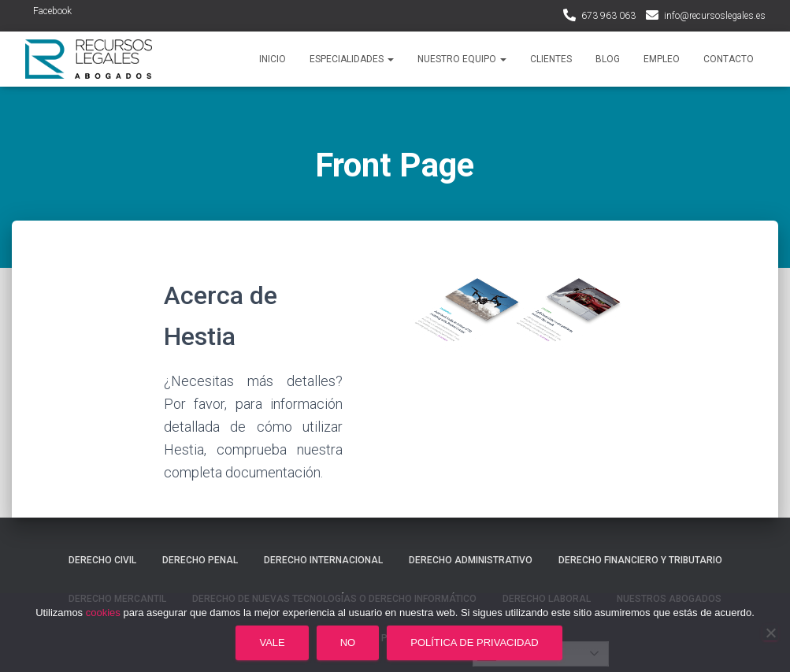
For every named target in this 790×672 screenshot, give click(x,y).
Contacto (729, 59)
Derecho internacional (323, 560)
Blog (608, 59)
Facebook (52, 11)
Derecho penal (200, 560)
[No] (770, 633)
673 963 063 (608, 16)
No (348, 642)
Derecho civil (102, 560)
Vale (272, 642)
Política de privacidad (474, 642)
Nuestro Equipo (462, 59)
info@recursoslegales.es (715, 16)
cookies (103, 613)
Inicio (273, 59)
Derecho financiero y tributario (640, 560)
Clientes (551, 59)
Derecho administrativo (471, 560)
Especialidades (352, 59)
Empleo (662, 59)
